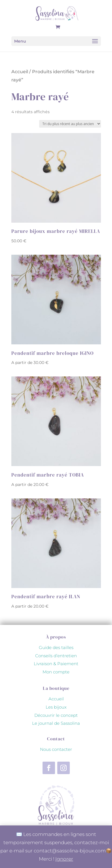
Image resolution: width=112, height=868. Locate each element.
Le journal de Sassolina (56, 723)
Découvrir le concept (56, 715)
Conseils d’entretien (56, 656)
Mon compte (56, 672)
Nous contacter (56, 749)
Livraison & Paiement (56, 664)
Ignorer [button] (64, 859)
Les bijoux (56, 707)
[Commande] (70, 124)
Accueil (20, 72)
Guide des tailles (56, 647)
